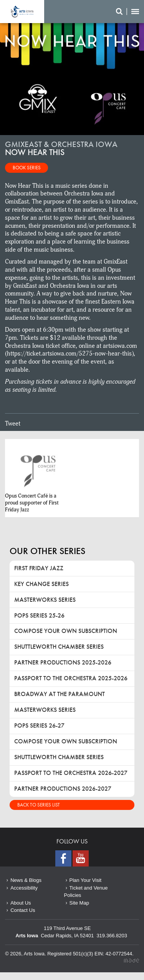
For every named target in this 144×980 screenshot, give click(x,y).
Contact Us (23, 910)
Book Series (27, 168)
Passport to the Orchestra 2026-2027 (71, 773)
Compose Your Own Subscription (66, 631)
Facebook (63, 858)
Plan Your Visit (86, 880)
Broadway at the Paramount (60, 694)
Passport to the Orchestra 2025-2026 (71, 678)
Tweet (13, 424)
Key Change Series (41, 584)
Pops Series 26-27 (39, 725)
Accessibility (24, 888)
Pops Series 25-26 (39, 615)
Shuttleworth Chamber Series (59, 647)
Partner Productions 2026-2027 (63, 789)
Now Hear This (22, 12)
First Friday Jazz (39, 568)
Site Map (79, 903)
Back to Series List (39, 805)
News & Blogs (26, 880)
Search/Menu (127, 12)
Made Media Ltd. (132, 961)
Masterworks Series (45, 600)
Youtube (81, 858)
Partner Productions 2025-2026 (63, 662)
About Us (21, 903)
